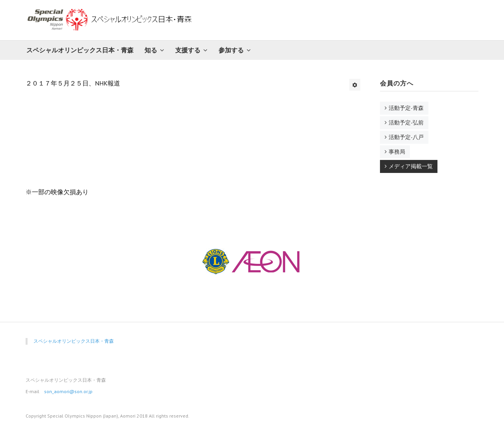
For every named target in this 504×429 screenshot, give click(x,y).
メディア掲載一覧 (411, 166)
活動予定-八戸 (406, 137)
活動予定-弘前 (406, 123)
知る (151, 50)
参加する (231, 50)
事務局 (397, 152)
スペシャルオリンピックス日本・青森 (80, 50)
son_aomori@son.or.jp (68, 391)
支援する (188, 50)
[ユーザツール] (355, 85)
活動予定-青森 (406, 108)
